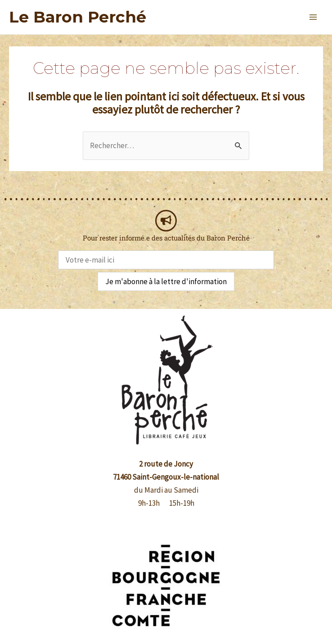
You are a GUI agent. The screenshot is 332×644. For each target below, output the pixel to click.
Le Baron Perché (78, 17)
